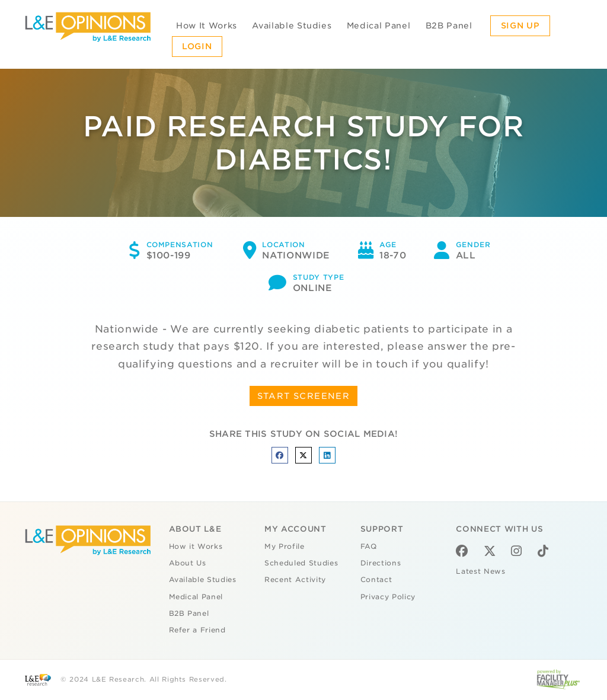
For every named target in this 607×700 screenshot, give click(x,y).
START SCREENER (304, 396)
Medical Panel (378, 25)
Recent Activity (295, 580)
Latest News (480, 571)
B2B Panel (449, 25)
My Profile (285, 546)
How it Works (196, 546)
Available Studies (292, 25)
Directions (381, 563)
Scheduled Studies (301, 563)
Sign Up (520, 25)
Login (197, 46)
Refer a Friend (197, 630)
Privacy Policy (388, 597)
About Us (188, 563)
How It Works (207, 25)
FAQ (369, 546)
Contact (376, 580)
